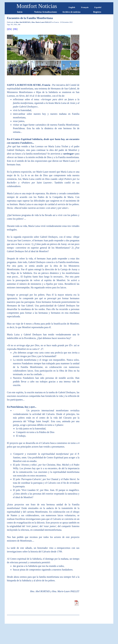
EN (9, 29)
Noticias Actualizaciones (45, 12)
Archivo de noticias (71, 12)
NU (12, 24)
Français (85, 7)
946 (19, 24)
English (72, 7)
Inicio (20, 12)
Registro (97, 12)
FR (15, 29)
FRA (15, 24)
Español (98, 7)
